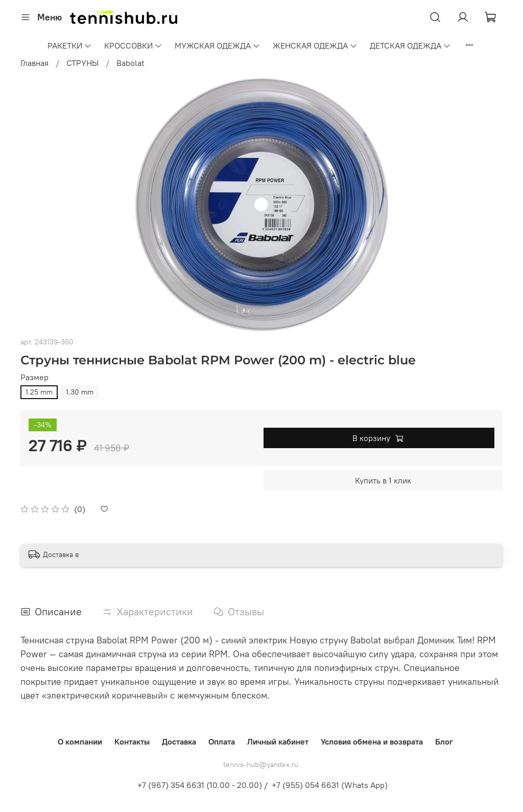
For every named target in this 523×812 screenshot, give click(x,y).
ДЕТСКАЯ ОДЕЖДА (410, 45)
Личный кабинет (278, 741)
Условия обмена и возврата (372, 741)
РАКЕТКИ (70, 45)
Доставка (179, 741)
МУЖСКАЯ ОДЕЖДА (218, 45)
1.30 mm (80, 392)
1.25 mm (39, 392)
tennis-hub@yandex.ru (261, 764)
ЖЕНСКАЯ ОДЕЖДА (315, 45)
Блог (444, 741)
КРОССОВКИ (133, 45)
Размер (34, 377)
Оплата (222, 741)
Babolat (130, 63)
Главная (34, 63)
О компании (80, 741)
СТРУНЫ (82, 63)
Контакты (132, 741)
